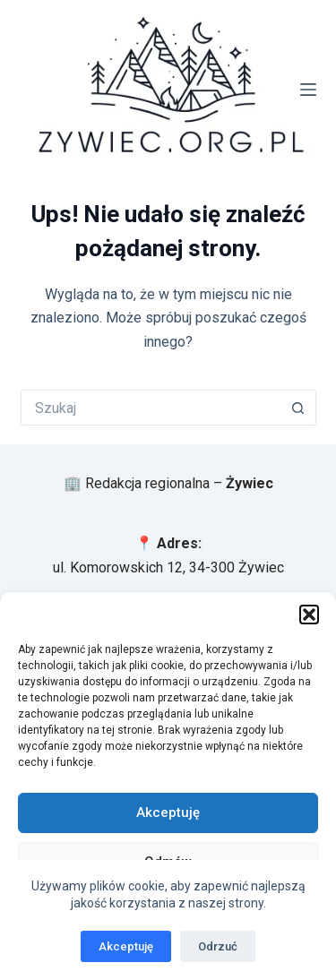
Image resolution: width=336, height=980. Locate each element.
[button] (309, 615)
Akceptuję (168, 812)
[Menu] (308, 90)
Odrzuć (218, 946)
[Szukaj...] (151, 408)
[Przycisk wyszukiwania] (298, 408)
